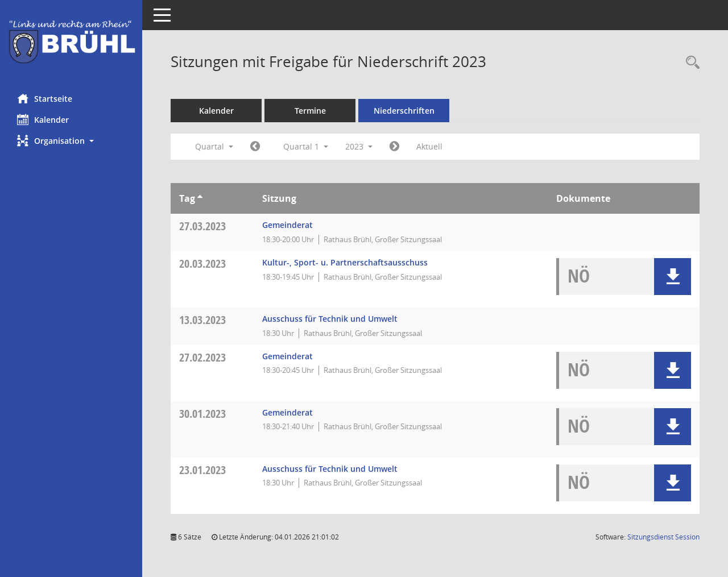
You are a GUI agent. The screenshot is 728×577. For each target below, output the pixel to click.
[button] (71, 141)
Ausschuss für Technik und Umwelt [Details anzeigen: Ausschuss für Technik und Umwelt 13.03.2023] (330, 319)
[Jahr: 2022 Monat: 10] (255, 147)
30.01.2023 (202, 414)
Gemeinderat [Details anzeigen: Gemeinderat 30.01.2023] (288, 412)
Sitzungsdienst (663, 537)
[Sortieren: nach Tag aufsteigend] (200, 198)
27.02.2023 (202, 357)
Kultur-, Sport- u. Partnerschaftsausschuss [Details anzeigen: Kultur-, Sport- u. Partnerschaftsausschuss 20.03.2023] (345, 262)
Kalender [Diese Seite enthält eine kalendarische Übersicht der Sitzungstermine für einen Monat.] (43, 119)
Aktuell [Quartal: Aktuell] (429, 146)
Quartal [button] (214, 146)
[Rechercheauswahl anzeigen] (690, 63)
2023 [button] (359, 146)
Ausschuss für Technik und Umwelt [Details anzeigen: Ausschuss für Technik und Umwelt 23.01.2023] (330, 469)
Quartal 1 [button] (306, 146)
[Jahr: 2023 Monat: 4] (394, 147)
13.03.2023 (202, 320)
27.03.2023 (202, 226)
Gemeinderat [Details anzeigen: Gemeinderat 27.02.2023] (288, 356)
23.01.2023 (202, 470)
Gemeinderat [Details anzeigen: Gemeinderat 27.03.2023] (288, 225)
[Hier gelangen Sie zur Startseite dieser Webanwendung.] (71, 43)
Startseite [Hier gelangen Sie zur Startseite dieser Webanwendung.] (45, 98)
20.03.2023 (202, 263)
